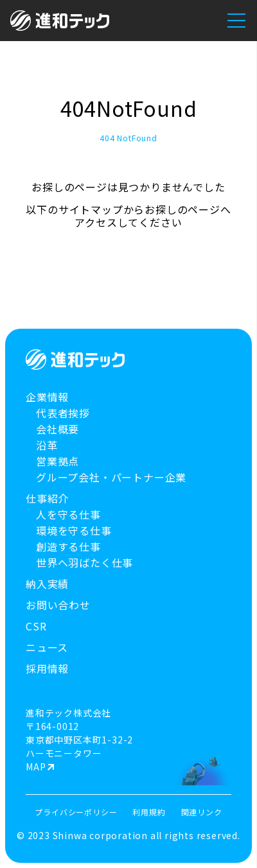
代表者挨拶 (63, 413)
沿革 (47, 445)
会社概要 (58, 429)
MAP (36, 767)
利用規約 (149, 812)
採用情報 (47, 669)
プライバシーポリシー (76, 812)
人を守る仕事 (68, 515)
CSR (36, 626)
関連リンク (202, 812)
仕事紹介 (47, 499)
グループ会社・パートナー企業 (111, 477)
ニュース (47, 647)
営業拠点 (58, 461)
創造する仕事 (68, 547)
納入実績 (47, 584)
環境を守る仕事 (74, 531)
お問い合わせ (58, 605)
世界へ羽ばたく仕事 (84, 563)
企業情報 (47, 397)
